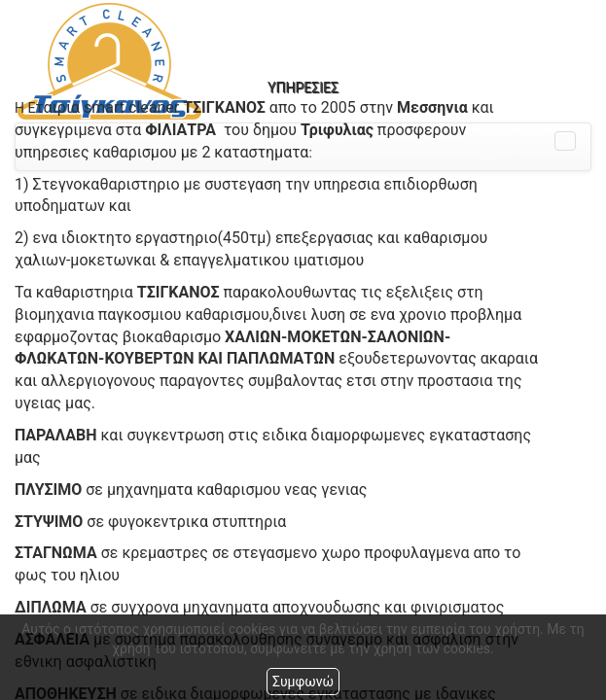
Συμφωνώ (303, 682)
